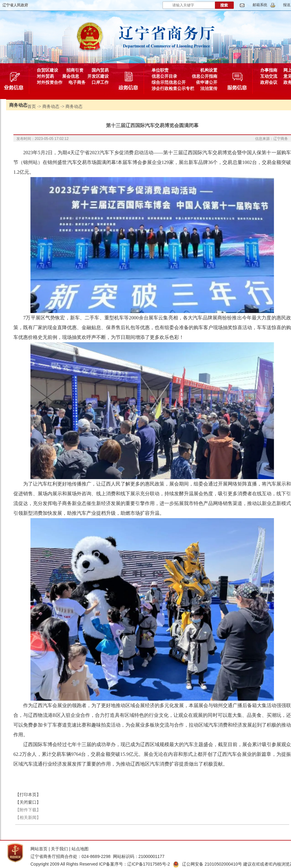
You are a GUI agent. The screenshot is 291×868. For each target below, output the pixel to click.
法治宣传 (209, 88)
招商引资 (75, 70)
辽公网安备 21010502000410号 (207, 864)
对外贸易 (45, 76)
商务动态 (51, 106)
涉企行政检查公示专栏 (173, 88)
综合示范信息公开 (169, 82)
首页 (32, 106)
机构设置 (209, 70)
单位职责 (160, 70)
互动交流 (269, 76)
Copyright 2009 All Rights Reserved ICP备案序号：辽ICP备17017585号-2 (100, 864)
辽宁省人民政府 (15, 5)
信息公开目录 (164, 76)
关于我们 (59, 849)
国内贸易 (100, 70)
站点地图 (80, 849)
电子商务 (77, 82)
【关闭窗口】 (28, 802)
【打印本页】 (28, 795)
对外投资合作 (50, 82)
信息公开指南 (205, 76)
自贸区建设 (47, 70)
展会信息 (71, 76)
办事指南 (269, 70)
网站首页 (39, 849)
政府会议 (269, 82)
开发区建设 (98, 76)
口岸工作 (100, 82)
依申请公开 (207, 82)
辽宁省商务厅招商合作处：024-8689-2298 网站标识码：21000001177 (97, 856)
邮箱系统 (260, 5)
